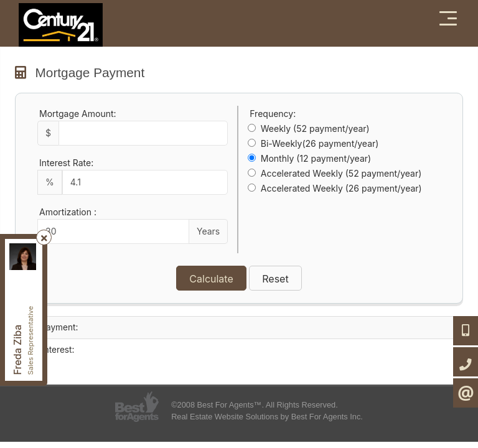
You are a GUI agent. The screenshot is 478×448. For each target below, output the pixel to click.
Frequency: (273, 114)
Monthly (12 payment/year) (316, 158)
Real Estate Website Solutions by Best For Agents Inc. (267, 417)
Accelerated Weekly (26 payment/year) (341, 188)
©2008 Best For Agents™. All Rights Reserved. (255, 405)
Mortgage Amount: (78, 114)
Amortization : (68, 212)
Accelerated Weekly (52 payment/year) (341, 173)
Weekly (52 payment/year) (315, 128)
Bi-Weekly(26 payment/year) (320, 143)
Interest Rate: (66, 163)
